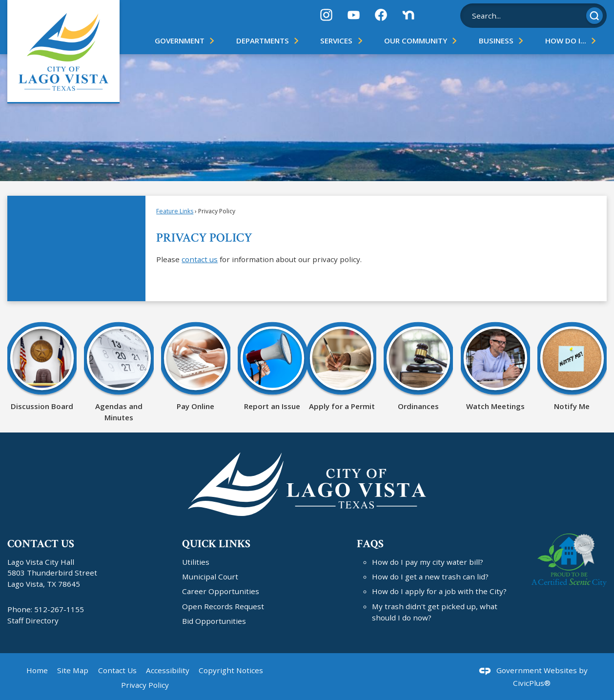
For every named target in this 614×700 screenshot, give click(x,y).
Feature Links (175, 211)
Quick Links (216, 544)
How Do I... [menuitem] (566, 41)
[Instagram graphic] (326, 15)
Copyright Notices (231, 670)
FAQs (370, 544)
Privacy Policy (145, 685)
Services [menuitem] (336, 41)
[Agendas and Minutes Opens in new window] (119, 371)
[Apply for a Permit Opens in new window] (342, 366)
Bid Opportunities (214, 621)
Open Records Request (223, 606)
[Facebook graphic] (381, 15)
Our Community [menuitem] (416, 41)
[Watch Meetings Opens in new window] (495, 366)
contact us (200, 259)
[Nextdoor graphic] (408, 15)
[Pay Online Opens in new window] (196, 366)
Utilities (196, 562)
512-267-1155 (59, 609)
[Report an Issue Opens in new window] (272, 366)
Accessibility (168, 670)
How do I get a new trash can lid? (430, 576)
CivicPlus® (532, 683)
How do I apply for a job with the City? (439, 591)
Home (37, 670)
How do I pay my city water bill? (428, 562)
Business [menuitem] (496, 41)
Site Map (73, 670)
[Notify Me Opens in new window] (572, 366)
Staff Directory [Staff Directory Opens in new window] (33, 620)
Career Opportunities (221, 591)
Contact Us (117, 670)
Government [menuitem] (180, 41)
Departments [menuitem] (263, 41)
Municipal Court (210, 576)
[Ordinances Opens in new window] (418, 366)
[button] (594, 16)
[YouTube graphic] (354, 15)
